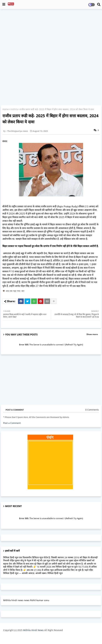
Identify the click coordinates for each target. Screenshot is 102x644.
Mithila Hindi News (33, 630)
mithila (14, 109)
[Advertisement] (51, 35)
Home (6, 109)
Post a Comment (12, 423)
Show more (92, 334)
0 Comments (92, 410)
